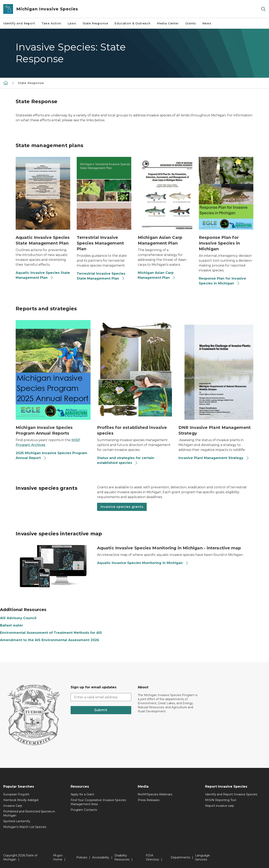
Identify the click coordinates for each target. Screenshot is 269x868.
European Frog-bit (16, 794)
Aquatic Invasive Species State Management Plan (43, 275)
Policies (82, 857)
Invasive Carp (13, 806)
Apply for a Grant (82, 794)
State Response (95, 23)
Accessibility (101, 857)
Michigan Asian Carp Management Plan (157, 275)
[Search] (263, 9)
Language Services (202, 857)
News (207, 23)
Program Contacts (84, 810)
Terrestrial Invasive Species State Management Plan (101, 276)
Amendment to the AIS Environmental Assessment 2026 (50, 640)
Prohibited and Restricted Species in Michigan (29, 813)
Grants (191, 23)
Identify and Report (19, 23)
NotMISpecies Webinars (155, 794)
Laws (72, 23)
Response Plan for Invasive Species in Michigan (222, 281)
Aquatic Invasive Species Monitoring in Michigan (143, 563)
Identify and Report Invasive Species (231, 794)
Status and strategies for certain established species (126, 460)
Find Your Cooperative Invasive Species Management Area (98, 802)
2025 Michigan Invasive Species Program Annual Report (51, 455)
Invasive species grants (122, 507)
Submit (101, 710)
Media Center (168, 23)
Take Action (51, 23)
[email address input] (101, 697)
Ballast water (11, 625)
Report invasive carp (220, 806)
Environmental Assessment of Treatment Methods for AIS (51, 633)
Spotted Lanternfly (17, 821)
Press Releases (149, 800)
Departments (180, 857)
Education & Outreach (132, 23)
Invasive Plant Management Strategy (214, 458)
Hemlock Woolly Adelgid (21, 800)
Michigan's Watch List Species (25, 827)
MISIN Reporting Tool (221, 800)
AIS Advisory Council (18, 618)
